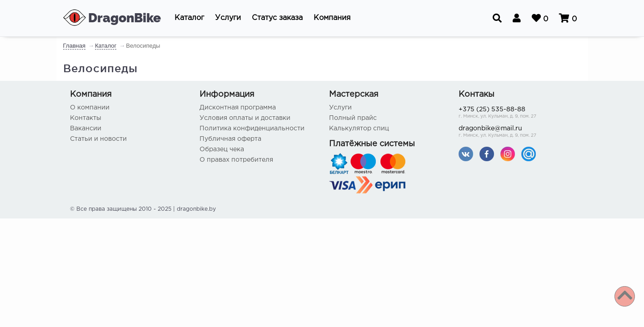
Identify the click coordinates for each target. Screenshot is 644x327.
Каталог (106, 46)
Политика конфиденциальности (252, 129)
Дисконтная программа (238, 108)
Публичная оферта (230, 139)
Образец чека (222, 149)
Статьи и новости (98, 139)
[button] (189, 18)
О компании (90, 108)
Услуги (340, 108)
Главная (74, 46)
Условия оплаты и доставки (245, 118)
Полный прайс (353, 118)
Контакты (86, 118)
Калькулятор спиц (359, 129)
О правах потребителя (236, 160)
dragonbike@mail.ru (517, 132)
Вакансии (86, 129)
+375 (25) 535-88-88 (517, 113)
